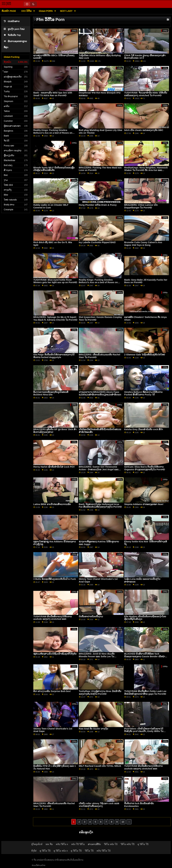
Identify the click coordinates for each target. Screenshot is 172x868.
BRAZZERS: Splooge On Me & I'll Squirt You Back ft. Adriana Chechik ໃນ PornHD (55, 318)
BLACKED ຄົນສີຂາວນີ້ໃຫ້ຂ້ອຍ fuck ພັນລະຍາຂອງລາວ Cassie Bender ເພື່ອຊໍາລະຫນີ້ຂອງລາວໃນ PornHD (145, 656)
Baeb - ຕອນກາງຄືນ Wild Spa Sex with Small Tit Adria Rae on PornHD (53, 94)
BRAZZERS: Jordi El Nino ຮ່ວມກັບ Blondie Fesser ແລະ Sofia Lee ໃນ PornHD (97, 656)
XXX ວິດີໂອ (27, 11)
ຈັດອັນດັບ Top (12, 35)
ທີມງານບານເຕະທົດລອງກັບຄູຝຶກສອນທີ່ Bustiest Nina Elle (51, 393)
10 (123, 822)
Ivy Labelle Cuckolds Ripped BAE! (97, 242)
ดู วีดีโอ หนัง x (61, 851)
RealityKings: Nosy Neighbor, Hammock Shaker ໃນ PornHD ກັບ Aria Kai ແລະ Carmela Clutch (146, 170)
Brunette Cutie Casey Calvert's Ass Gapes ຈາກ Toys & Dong (143, 244)
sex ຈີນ (49, 844)
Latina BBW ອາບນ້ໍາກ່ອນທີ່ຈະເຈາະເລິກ (52, 504)
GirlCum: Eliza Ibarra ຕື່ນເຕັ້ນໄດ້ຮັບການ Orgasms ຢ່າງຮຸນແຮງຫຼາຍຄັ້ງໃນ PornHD (145, 468)
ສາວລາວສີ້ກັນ (94, 844)
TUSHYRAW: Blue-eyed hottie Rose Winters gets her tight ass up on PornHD (55, 281)
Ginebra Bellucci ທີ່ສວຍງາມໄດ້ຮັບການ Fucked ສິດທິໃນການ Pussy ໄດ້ (143, 393)
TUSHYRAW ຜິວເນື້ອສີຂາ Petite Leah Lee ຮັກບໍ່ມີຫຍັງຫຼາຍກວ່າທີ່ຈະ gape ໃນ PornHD (145, 693)
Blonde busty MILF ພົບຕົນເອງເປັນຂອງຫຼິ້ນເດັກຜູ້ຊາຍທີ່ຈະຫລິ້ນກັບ (54, 169)
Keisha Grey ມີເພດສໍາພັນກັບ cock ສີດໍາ (144, 429)
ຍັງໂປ (34, 851)
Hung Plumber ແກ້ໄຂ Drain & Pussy (98, 205)
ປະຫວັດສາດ (12, 21)
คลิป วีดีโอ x (62, 844)
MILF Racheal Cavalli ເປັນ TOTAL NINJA (100, 766)
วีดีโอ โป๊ (89, 851)
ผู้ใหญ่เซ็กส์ (37, 844)
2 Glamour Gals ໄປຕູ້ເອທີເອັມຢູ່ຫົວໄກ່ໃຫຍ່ (145, 355)
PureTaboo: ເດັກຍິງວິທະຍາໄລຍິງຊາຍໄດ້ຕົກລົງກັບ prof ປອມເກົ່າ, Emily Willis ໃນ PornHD (144, 731)
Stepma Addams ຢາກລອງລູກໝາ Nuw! (144, 504)
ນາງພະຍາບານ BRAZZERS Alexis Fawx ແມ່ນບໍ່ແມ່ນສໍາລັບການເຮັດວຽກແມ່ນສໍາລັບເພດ (100, 393)
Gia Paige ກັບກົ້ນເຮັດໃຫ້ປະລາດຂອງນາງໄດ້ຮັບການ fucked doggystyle (54, 356)
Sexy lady (67, 11)
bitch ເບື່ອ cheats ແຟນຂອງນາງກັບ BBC (144, 130)
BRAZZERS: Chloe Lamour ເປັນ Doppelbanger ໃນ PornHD (141, 206)
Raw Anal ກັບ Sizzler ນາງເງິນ (94, 729)
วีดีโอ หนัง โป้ (111, 844)
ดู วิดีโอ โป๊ (143, 844)
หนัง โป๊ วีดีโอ (78, 844)
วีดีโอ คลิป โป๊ (127, 844)
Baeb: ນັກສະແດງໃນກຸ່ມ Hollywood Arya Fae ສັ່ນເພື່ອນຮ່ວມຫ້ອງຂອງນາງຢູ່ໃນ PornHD (100, 506)
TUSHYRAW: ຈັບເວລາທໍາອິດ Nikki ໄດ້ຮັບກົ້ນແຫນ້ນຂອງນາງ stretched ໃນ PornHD (146, 94)
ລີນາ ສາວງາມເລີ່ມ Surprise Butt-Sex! (52, 691)
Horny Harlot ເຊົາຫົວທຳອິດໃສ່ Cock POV (54, 467)
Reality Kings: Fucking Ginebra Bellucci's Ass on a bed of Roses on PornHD (53, 133)
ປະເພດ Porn (46, 11)
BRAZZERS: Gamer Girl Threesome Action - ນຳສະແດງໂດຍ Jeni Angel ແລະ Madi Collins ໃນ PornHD (99, 469)
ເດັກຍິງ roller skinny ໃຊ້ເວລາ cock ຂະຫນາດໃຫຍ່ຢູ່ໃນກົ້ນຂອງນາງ (99, 805)
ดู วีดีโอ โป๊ (45, 851)
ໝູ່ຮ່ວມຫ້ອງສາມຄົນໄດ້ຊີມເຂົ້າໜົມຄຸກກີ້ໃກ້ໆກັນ (55, 654)
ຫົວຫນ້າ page (9, 11)
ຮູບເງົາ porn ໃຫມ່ (14, 29)
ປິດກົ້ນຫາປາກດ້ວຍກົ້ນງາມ (91, 616)
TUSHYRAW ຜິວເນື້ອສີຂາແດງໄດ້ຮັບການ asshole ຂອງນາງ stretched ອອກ (53, 618)
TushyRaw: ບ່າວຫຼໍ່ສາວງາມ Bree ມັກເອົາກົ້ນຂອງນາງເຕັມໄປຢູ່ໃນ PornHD (100, 693)
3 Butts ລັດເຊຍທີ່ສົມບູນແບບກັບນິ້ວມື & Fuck (55, 579)
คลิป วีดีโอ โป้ (104, 851)
